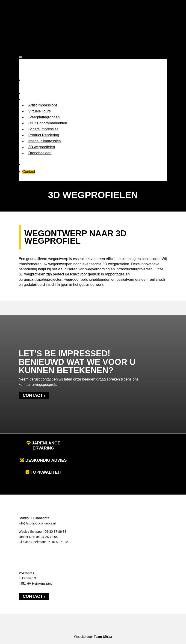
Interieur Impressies (45, 141)
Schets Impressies (43, 129)
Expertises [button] (31, 99)
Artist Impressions (43, 105)
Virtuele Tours (40, 111)
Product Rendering (44, 135)
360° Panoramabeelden (48, 123)
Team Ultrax (103, 637)
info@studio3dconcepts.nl (37, 523)
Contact (29, 172)
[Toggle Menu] (21, 57)
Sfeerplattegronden (44, 117)
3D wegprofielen (42, 147)
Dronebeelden (40, 153)
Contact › (34, 395)
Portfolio (29, 164)
